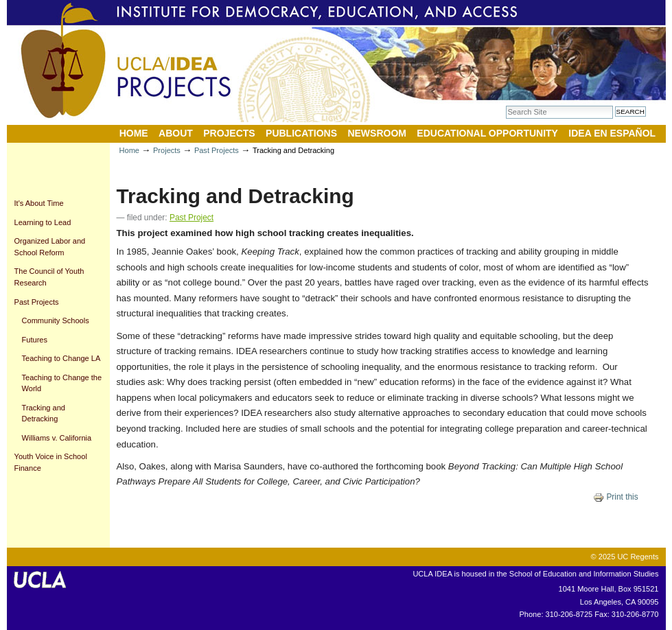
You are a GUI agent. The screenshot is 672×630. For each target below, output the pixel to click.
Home (134, 133)
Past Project (192, 218)
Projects (229, 133)
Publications (301, 133)
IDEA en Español (612, 133)
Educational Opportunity (487, 133)
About (176, 133)
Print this (616, 497)
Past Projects (217, 150)
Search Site (506, 105)
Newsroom (377, 133)
